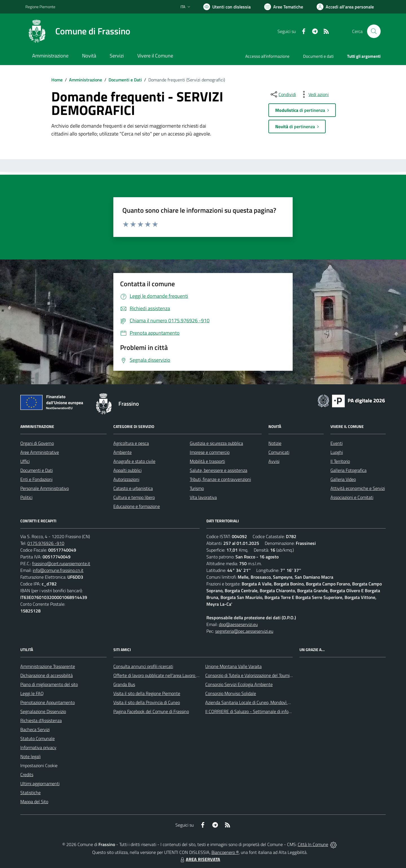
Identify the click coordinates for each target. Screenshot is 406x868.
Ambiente (123, 452)
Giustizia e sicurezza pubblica (216, 443)
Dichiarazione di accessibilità (47, 675)
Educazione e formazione (137, 506)
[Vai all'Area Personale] (345, 7)
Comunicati (279, 452)
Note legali (30, 756)
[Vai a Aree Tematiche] (284, 7)
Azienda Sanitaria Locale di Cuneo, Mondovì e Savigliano (258, 702)
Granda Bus (124, 684)
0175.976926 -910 (46, 543)
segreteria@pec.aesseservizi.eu (244, 631)
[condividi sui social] (283, 94)
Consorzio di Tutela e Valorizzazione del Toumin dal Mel (256, 675)
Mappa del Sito (34, 802)
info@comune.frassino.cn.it (58, 570)
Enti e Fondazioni (36, 479)
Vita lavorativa (203, 497)
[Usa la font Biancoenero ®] (227, 7)
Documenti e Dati (125, 80)
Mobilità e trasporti (207, 461)
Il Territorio (340, 461)
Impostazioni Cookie (39, 765)
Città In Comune (313, 844)
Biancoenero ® (225, 852)
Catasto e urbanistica (133, 488)
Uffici (25, 461)
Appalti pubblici (127, 470)
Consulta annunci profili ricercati (143, 666)
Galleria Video (343, 479)
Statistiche (30, 792)
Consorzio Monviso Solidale (231, 693)
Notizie (275, 443)
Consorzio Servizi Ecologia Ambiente (239, 684)
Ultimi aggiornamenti (40, 783)
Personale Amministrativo (45, 488)
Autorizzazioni (126, 479)
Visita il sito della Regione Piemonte (147, 693)
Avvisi (274, 461)
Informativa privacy (38, 747)
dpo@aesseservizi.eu (238, 624)
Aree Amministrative (40, 452)
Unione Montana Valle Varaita (233, 666)
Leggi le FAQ (32, 693)
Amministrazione (86, 80)
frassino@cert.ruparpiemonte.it (61, 563)
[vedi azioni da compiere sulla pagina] (314, 94)
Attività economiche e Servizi (358, 488)
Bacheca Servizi (35, 729)
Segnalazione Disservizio (43, 711)
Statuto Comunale (37, 738)
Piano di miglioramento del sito (49, 684)
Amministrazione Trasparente (48, 666)
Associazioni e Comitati (352, 497)
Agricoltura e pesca (131, 443)
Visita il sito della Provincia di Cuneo (147, 702)
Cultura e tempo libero (134, 497)
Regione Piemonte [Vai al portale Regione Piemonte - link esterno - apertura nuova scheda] (40, 7)
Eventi (337, 443)
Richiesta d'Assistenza (41, 720)
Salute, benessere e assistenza (219, 470)
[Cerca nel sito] (374, 31)
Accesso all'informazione (267, 56)
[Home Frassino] (78, 31)
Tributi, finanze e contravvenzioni (220, 479)
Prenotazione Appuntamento (48, 702)
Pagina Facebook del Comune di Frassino (151, 711)
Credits (27, 774)
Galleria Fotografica (348, 470)
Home (57, 80)
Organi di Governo (37, 443)
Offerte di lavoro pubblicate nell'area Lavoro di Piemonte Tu (168, 675)
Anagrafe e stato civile (134, 461)
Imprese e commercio (210, 452)
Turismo (197, 488)
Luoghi (337, 452)
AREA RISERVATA (200, 859)
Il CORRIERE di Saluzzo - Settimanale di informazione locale (262, 711)
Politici (26, 497)
